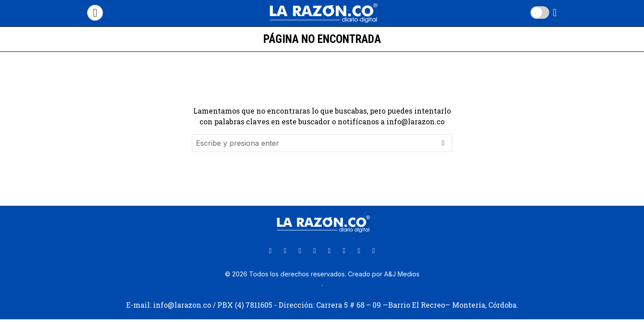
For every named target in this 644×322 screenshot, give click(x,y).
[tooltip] (271, 251)
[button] (443, 143)
